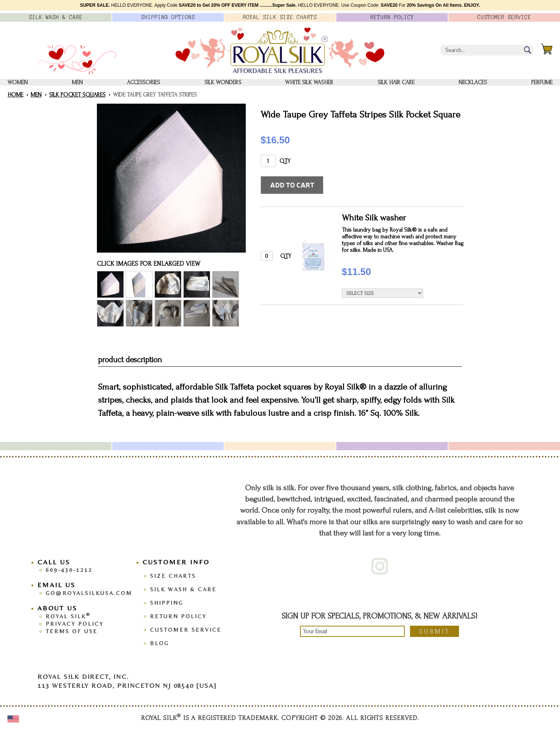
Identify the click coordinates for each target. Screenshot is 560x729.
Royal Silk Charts (280, 17)
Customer (504, 17)
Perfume (542, 82)
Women (18, 82)
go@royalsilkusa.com (89, 593)
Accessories (143, 82)
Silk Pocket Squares (77, 95)
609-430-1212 (69, 570)
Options (168, 17)
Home (15, 95)
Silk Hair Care (396, 82)
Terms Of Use (72, 631)
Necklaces (473, 82)
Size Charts (173, 576)
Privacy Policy (75, 624)
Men (77, 82)
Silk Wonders (223, 82)
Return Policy (178, 616)
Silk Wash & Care (183, 589)
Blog (160, 643)
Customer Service (186, 630)
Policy (392, 17)
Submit (434, 632)
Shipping (167, 603)
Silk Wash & (56, 17)
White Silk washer (309, 82)
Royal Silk (68, 616)
